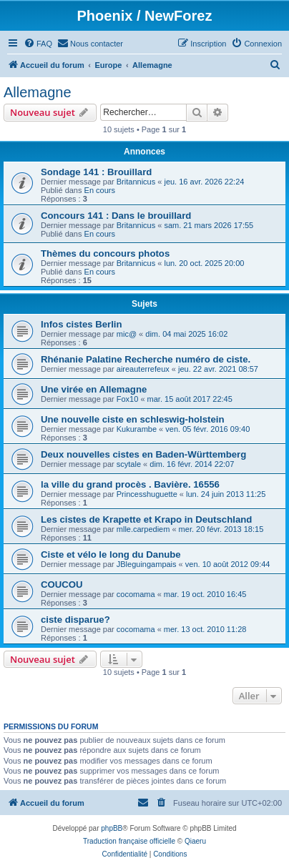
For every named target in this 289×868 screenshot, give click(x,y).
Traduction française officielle (129, 841)
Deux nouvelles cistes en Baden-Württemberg (143, 454)
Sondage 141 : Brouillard (96, 172)
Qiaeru (195, 841)
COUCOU (62, 585)
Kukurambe (137, 429)
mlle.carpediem (143, 529)
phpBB (112, 828)
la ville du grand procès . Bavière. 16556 (130, 484)
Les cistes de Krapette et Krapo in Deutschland (146, 519)
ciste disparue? (75, 620)
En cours (100, 190)
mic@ (127, 334)
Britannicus (136, 182)
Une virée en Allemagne (94, 389)
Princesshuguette (147, 494)
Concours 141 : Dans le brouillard (116, 216)
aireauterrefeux (143, 369)
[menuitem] (38, 44)
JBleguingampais (147, 564)
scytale (129, 464)
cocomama (136, 594)
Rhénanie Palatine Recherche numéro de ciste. (146, 359)
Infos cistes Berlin (82, 324)
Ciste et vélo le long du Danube (111, 554)
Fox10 (128, 399)
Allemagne (38, 92)
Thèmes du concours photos (105, 253)
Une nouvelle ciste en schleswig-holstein (133, 419)
